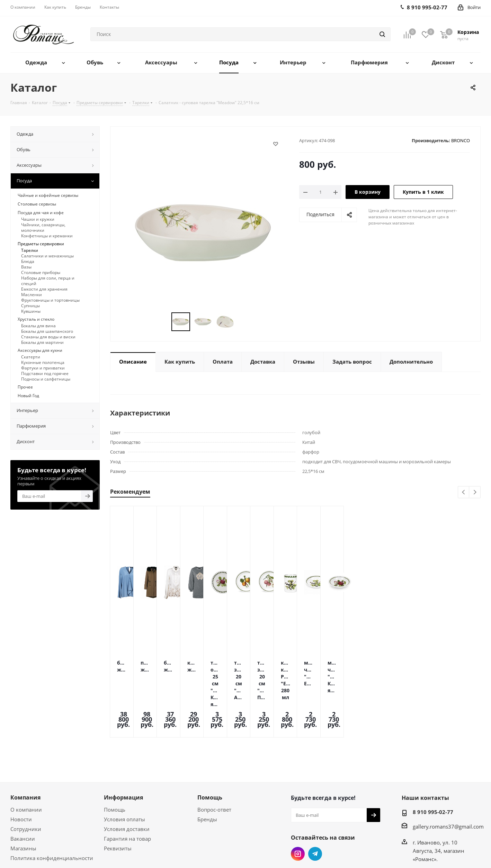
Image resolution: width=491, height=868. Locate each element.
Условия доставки (127, 784)
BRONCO (461, 140)
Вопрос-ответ (214, 765)
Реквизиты (118, 803)
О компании (26, 765)
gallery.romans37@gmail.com (448, 782)
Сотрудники (26, 784)
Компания (25, 752)
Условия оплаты (124, 774)
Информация (123, 752)
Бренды (207, 774)
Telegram (315, 809)
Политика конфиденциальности (52, 813)
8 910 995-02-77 (433, 767)
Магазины (23, 803)
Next (475, 492)
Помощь (115, 765)
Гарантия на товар (127, 794)
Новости (21, 774)
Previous (464, 492)
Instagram (298, 809)
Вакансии (23, 794)
